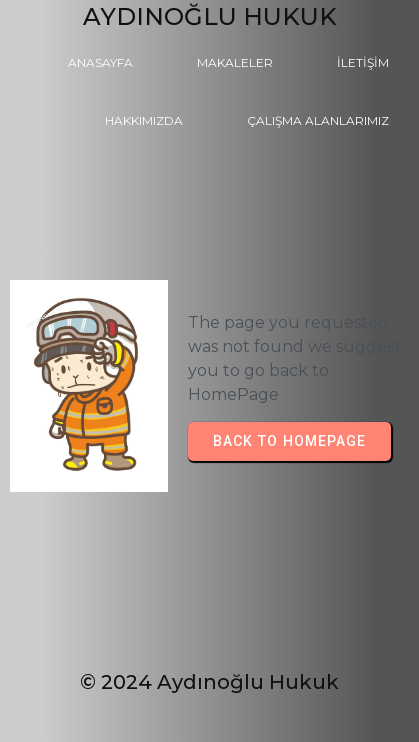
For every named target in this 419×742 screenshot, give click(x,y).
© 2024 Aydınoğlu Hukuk (209, 682)
